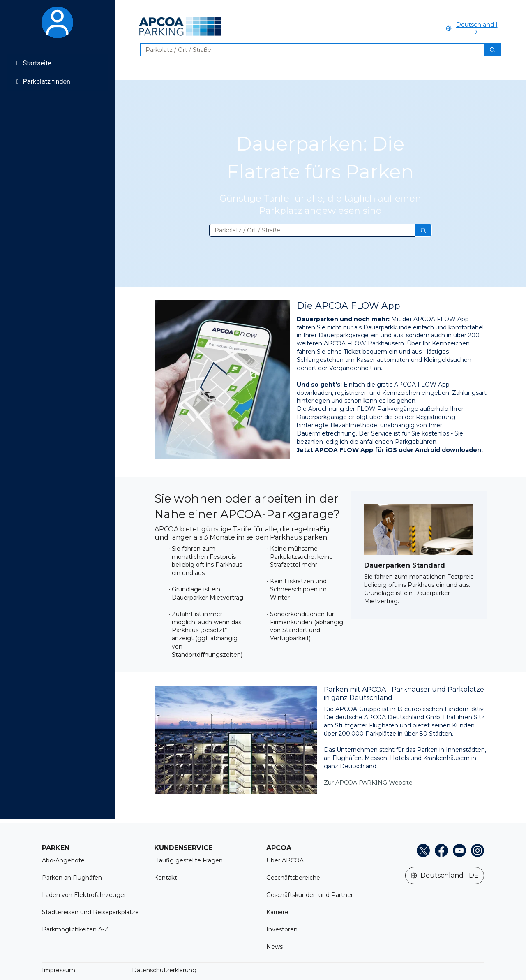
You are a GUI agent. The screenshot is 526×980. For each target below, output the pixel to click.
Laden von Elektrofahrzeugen (85, 895)
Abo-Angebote (63, 860)
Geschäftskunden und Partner (310, 895)
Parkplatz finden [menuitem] (43, 82)
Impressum (59, 970)
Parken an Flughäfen (72, 878)
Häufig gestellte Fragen (188, 860)
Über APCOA (285, 860)
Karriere (277, 912)
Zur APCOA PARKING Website (368, 783)
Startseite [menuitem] (34, 63)
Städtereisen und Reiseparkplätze (90, 912)
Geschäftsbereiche (293, 878)
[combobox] (309, 50)
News (275, 947)
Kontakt (166, 878)
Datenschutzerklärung (164, 970)
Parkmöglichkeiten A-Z (75, 929)
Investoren (282, 929)
